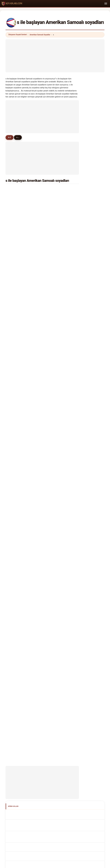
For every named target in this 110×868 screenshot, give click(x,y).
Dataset (75, 746)
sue (51, 469)
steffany (53, 223)
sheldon (15, 406)
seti (51, 429)
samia (14, 309)
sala (51, 246)
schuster (15, 263)
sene (14, 223)
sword (14, 257)
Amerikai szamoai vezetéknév (25, 575)
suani (14, 211)
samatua (15, 400)
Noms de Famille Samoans (24, 529)
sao (51, 280)
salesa (52, 366)
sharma (52, 395)
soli (51, 297)
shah (14, 372)
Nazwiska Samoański (22, 553)
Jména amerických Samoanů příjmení (28, 561)
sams (51, 412)
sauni (51, 303)
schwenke (16, 234)
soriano (15, 458)
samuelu (53, 188)
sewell (14, 366)
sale (51, 292)
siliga (14, 280)
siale (14, 435)
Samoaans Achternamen (23, 557)
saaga (14, 314)
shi (13, 418)
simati (14, 429)
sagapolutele (17, 217)
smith (14, 188)
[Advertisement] (55, 56)
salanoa (52, 228)
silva (51, 337)
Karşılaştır (64, 746)
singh (51, 251)
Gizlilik (85, 746)
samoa (14, 246)
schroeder (53, 343)
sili (50, 383)
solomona (16, 228)
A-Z (10, 137)
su (13, 297)
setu (51, 349)
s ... (19, 137)
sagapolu (15, 286)
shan (51, 463)
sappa (14, 269)
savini (14, 395)
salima (14, 412)
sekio (51, 372)
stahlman (15, 452)
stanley (52, 234)
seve (51, 332)
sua (51, 217)
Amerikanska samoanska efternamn (28, 583)
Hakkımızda (39, 746)
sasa (14, 274)
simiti (14, 446)
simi (13, 440)
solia (14, 251)
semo (51, 274)
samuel (15, 349)
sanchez (53, 314)
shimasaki (16, 303)
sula (51, 435)
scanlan (52, 194)
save (14, 332)
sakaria (52, 286)
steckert (15, 469)
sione (14, 240)
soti (13, 463)
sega (51, 240)
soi (13, 292)
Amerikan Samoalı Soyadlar (40, 35)
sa (50, 269)
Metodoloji (26, 746)
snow (14, 320)
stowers (52, 320)
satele (14, 194)
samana (15, 354)
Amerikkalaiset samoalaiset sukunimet (29, 570)
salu (51, 458)
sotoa (51, 377)
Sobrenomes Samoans (22, 548)
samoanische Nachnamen (24, 534)
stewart (15, 423)
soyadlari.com (55, 737)
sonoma (52, 423)
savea (14, 200)
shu (51, 440)
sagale (14, 343)
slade (51, 418)
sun (13, 377)
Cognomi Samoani (21, 538)
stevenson (16, 360)
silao (51, 354)
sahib (51, 446)
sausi (51, 452)
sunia (51, 200)
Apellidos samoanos (22, 521)
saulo (51, 257)
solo (51, 389)
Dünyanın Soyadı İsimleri (18, 35)
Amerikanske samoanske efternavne (28, 566)
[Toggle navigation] (106, 4)
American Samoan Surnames (25, 525)
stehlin (52, 406)
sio (50, 206)
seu (51, 360)
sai (13, 337)
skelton (15, 383)
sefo (51, 211)
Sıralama (52, 746)
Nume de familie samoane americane (28, 579)
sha (51, 400)
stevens (52, 263)
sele (13, 389)
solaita (14, 206)
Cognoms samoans (21, 543)
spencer (52, 326)
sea (51, 309)
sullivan (15, 326)
